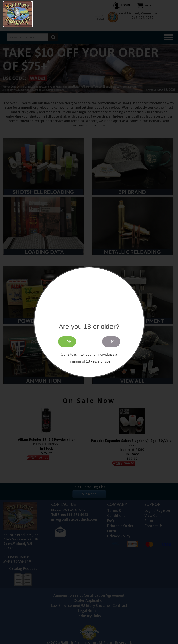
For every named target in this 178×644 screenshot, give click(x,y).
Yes (70, 342)
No (113, 342)
